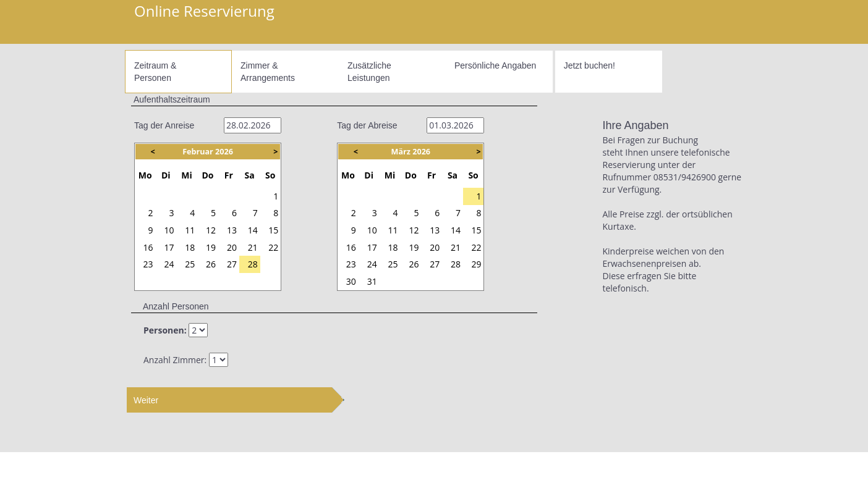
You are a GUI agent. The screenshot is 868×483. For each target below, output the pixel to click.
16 (148, 247)
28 (190, 196)
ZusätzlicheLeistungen (369, 72)
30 (232, 196)
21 (253, 247)
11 (190, 230)
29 (211, 196)
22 (273, 247)
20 (232, 247)
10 (169, 230)
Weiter (146, 400)
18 (190, 247)
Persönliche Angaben (495, 65)
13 (232, 230)
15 (273, 230)
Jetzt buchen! (589, 65)
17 (169, 247)
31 (253, 196)
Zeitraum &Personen (155, 72)
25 (190, 264)
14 (253, 230)
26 (148, 196)
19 (211, 247)
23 (148, 264)
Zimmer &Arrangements (268, 72)
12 (211, 230)
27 (169, 196)
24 (169, 264)
